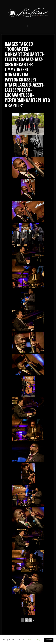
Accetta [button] (49, 640)
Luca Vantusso (28, 13)
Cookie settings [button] (34, 639)
